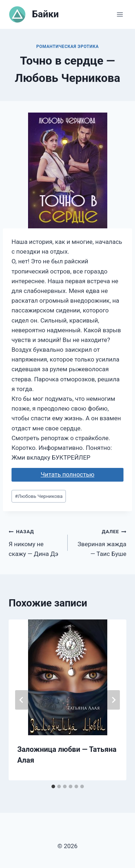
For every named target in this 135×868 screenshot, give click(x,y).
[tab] (53, 786)
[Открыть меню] (120, 14)
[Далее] (113, 700)
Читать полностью (67, 474)
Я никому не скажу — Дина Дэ (35, 542)
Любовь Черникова (39, 496)
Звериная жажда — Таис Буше (100, 542)
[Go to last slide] (22, 700)
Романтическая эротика (68, 47)
